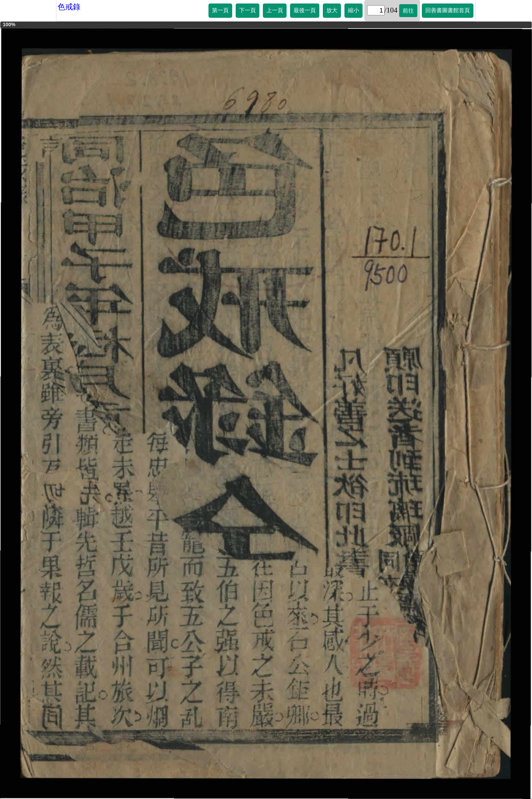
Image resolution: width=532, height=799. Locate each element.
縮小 (354, 10)
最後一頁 (305, 10)
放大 (332, 10)
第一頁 (220, 10)
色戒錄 (69, 7)
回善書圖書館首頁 (448, 10)
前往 (408, 11)
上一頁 (275, 10)
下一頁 (248, 10)
